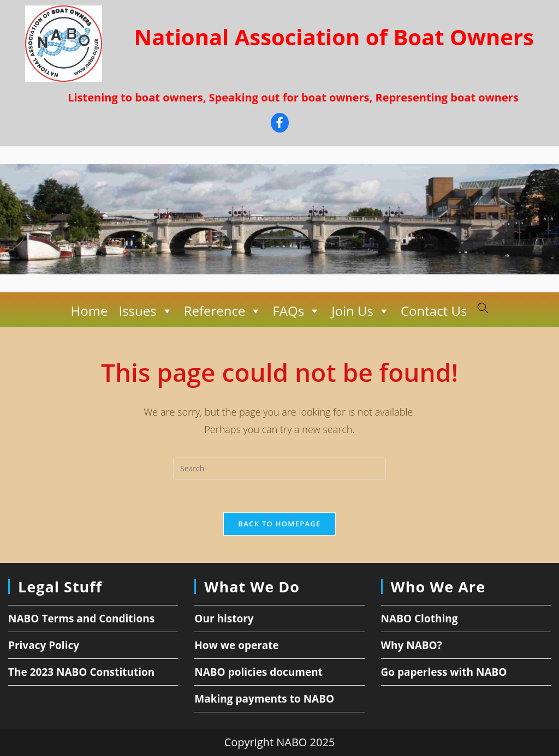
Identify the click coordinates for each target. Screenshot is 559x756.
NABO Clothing (420, 619)
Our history (224, 619)
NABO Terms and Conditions (81, 619)
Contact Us (434, 311)
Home (90, 311)
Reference (223, 311)
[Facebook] (280, 124)
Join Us (361, 311)
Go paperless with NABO (444, 672)
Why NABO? (412, 645)
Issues (145, 311)
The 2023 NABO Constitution (81, 672)
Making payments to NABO (264, 699)
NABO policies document (258, 672)
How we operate (237, 645)
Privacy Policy (44, 645)
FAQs (296, 311)
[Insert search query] (279, 469)
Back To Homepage (279, 524)
